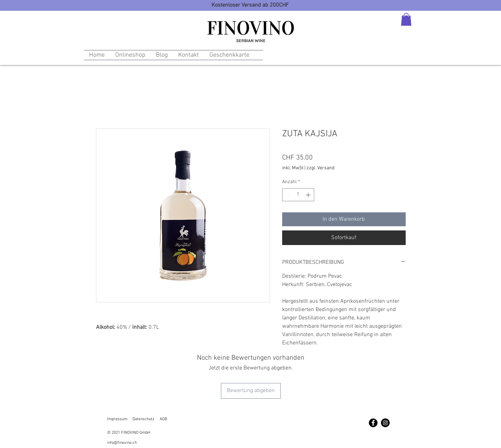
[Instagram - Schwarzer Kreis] (385, 423)
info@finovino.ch (122, 443)
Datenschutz (144, 419)
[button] (406, 19)
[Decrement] (288, 195)
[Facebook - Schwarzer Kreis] (373, 423)
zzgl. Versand (320, 168)
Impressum (117, 419)
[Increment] (309, 195)
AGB (163, 419)
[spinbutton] (298, 195)
